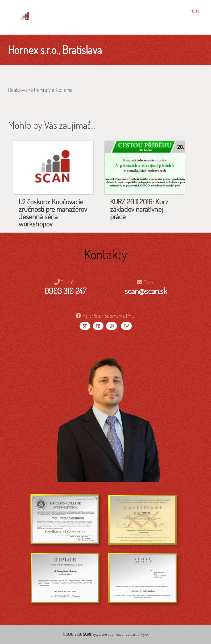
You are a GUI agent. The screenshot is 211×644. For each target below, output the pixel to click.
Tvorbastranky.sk (136, 634)
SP (85, 326)
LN (111, 326)
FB (98, 326)
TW (126, 326)
